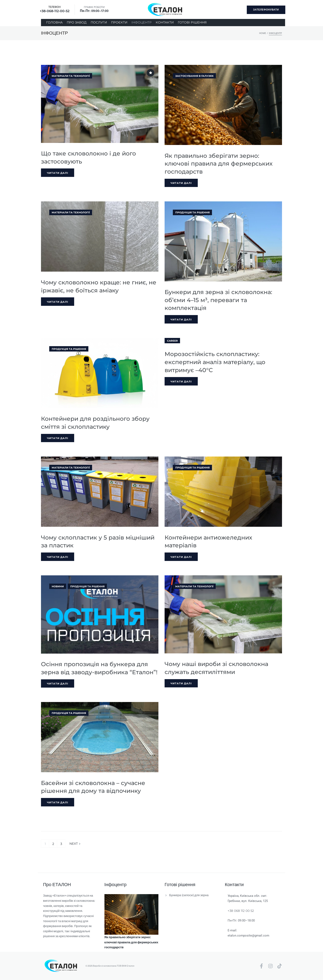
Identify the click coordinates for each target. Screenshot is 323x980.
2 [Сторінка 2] (53, 844)
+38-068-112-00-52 (55, 11)
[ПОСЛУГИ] (99, 23)
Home (263, 33)
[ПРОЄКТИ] (119, 23)
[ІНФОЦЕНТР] (142, 23)
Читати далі (58, 173)
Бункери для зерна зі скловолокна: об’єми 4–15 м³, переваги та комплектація (218, 300)
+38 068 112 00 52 (241, 911)
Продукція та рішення (193, 212)
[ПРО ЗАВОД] (77, 23)
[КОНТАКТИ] (165, 23)
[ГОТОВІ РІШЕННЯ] (192, 23)
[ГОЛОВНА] (54, 23)
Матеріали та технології (71, 76)
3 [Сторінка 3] (61, 844)
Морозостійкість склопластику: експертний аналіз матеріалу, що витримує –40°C (215, 362)
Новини (58, 586)
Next (75, 844)
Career (172, 341)
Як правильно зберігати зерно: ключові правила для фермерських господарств (219, 164)
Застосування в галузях (194, 76)
